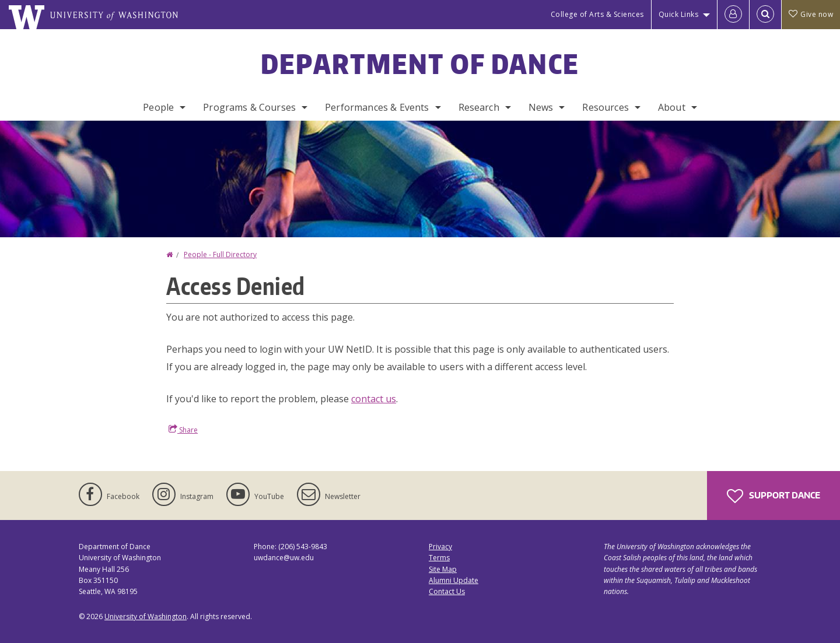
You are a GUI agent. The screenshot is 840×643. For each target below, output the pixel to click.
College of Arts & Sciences (597, 14)
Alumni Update (454, 580)
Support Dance (773, 496)
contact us (374, 399)
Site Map (443, 569)
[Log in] (733, 15)
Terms (439, 558)
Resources (605, 107)
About (672, 107)
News (541, 107)
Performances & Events (377, 107)
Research (479, 107)
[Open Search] (765, 15)
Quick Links (679, 14)
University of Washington (146, 616)
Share (183, 430)
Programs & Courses (249, 107)
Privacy (440, 547)
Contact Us (447, 591)
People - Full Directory (220, 254)
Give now (811, 14)
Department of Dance (420, 64)
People (158, 107)
